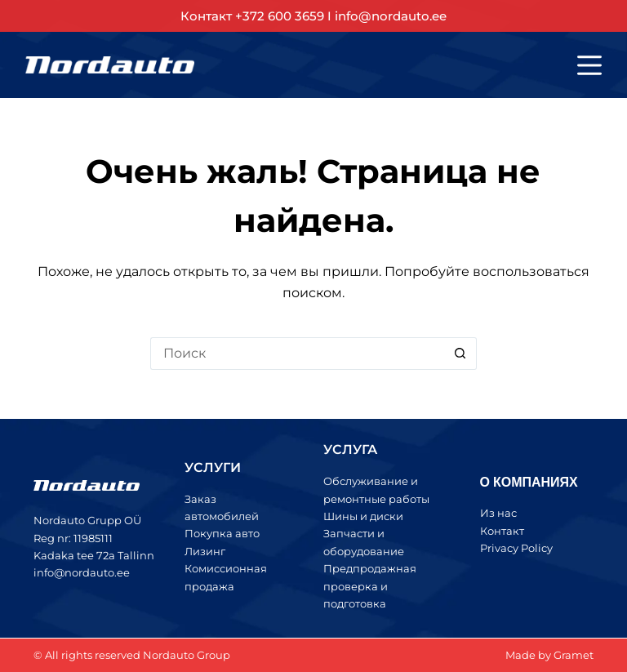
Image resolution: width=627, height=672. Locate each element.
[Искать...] (297, 354)
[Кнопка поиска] (460, 354)
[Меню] (589, 65)
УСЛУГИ (213, 467)
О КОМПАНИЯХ (529, 481)
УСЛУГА (350, 449)
